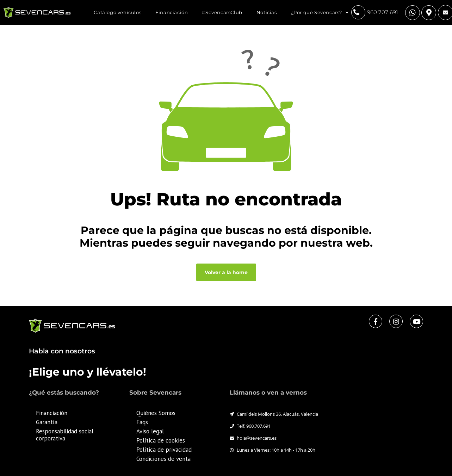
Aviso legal (150, 431)
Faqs (142, 422)
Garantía (47, 422)
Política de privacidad (164, 450)
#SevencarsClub (222, 12)
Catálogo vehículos (117, 12)
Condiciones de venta (163, 459)
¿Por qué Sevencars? (320, 12)
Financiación (172, 12)
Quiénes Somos (156, 413)
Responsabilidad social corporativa (65, 435)
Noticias (267, 12)
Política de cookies (161, 440)
